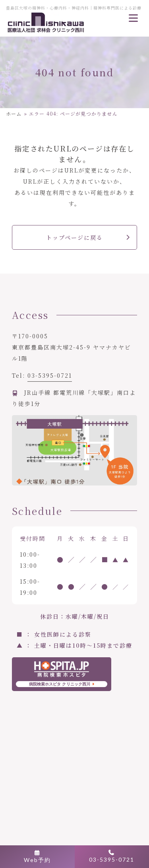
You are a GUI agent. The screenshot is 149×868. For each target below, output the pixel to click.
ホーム (14, 114)
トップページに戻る (74, 237)
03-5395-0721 (50, 375)
